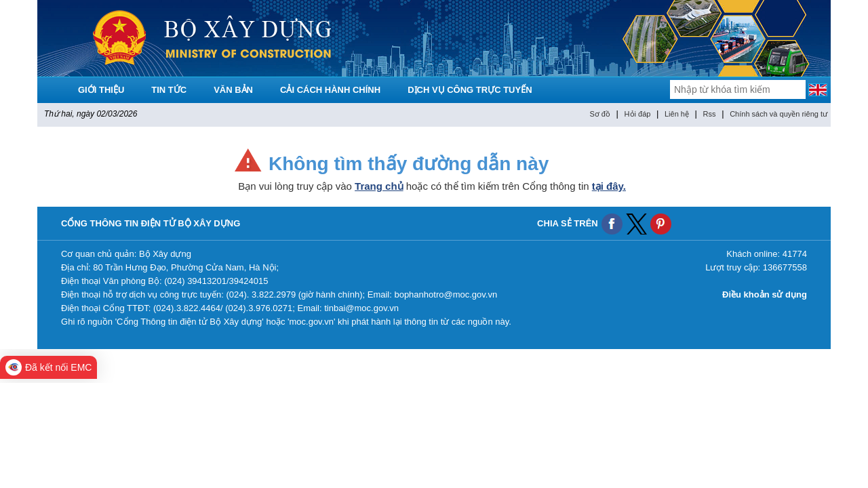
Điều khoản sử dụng (765, 294)
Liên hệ (677, 114)
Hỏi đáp (638, 114)
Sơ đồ (600, 114)
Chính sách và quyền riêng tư (778, 114)
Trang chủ (379, 186)
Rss (710, 114)
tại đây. (609, 186)
